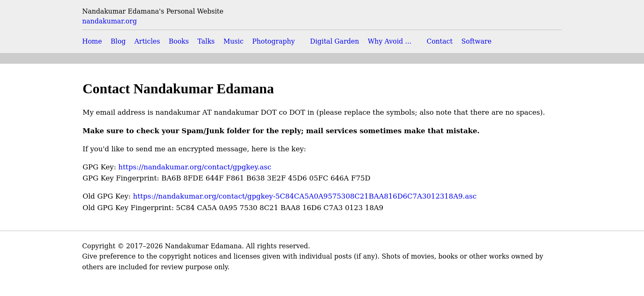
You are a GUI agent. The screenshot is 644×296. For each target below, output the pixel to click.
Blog (118, 41)
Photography (274, 41)
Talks (206, 41)
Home (92, 41)
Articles (147, 41)
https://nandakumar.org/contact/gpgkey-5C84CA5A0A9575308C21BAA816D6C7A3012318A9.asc (305, 196)
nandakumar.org (109, 21)
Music (233, 41)
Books (179, 41)
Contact (440, 41)
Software (476, 41)
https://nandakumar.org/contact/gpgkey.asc (195, 167)
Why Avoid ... (389, 41)
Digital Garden (335, 41)
